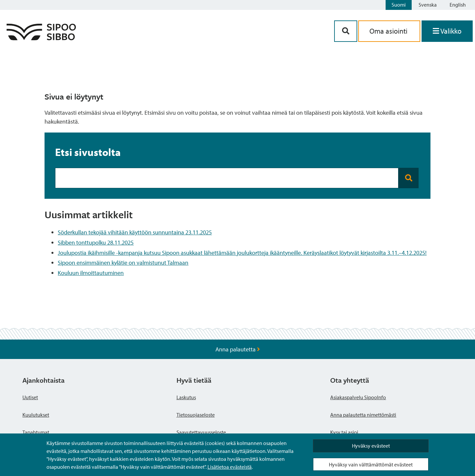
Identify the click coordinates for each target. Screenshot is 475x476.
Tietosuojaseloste (196, 415)
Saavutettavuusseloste (201, 432)
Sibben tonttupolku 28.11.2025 (96, 242)
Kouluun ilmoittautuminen (91, 273)
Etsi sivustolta (88, 152)
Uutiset (30, 397)
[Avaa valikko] (447, 31)
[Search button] (409, 178)
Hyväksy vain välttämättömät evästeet (371, 464)
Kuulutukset (36, 415)
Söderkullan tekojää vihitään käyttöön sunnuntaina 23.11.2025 (135, 232)
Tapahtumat (36, 432)
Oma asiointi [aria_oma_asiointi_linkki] (389, 31)
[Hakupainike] (346, 31)
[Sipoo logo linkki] (41, 38)
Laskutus (186, 397)
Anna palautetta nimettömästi (363, 415)
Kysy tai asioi (344, 432)
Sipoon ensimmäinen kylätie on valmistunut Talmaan (123, 263)
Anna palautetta (238, 349)
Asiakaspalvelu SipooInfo (358, 397)
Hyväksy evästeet (371, 446)
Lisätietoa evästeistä (230, 467)
